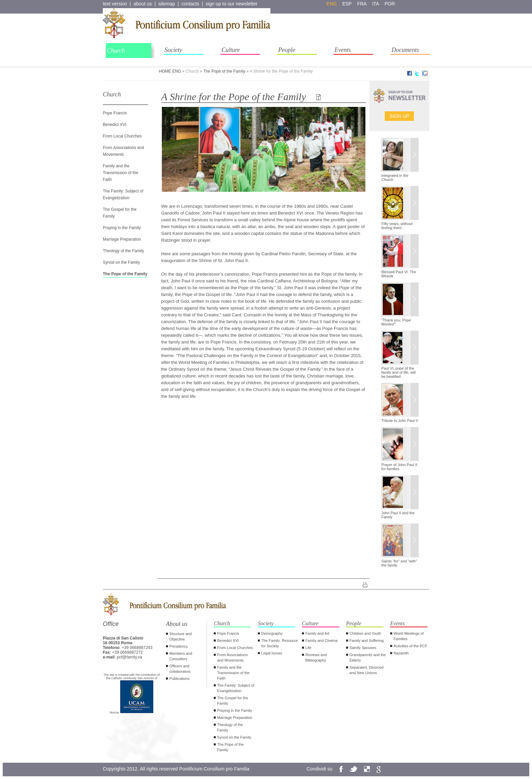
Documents (405, 50)
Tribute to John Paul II (400, 421)
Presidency (178, 646)
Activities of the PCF (410, 646)
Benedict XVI (115, 125)
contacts (190, 4)
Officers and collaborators (180, 669)
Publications (179, 679)
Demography (272, 633)
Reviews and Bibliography (316, 657)
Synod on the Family (121, 262)
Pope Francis (115, 113)
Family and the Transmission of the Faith (120, 173)
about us (143, 4)
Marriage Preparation (122, 239)
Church (116, 51)
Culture (231, 50)
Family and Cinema (321, 641)
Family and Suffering (367, 641)
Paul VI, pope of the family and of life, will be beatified (398, 372)
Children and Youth (365, 633)
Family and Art (317, 633)
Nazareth (401, 653)
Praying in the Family (122, 228)
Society (173, 50)
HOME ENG (170, 71)
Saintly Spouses (363, 648)
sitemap (167, 4)
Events (343, 50)
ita (376, 4)
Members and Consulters (181, 656)
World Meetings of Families (408, 636)
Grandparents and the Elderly (368, 657)
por (389, 4)
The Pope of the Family (224, 71)
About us (177, 624)
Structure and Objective (180, 636)
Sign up (399, 116)
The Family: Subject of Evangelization (236, 688)
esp (347, 4)
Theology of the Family (123, 251)
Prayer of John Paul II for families (399, 467)
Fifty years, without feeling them (397, 226)
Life (308, 648)
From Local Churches (122, 136)
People (287, 50)
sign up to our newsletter (232, 4)
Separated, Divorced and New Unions (366, 670)
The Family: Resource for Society (280, 643)
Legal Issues (272, 653)
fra (362, 4)
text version (115, 4)
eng (331, 4)
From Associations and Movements (232, 657)
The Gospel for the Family (233, 701)
